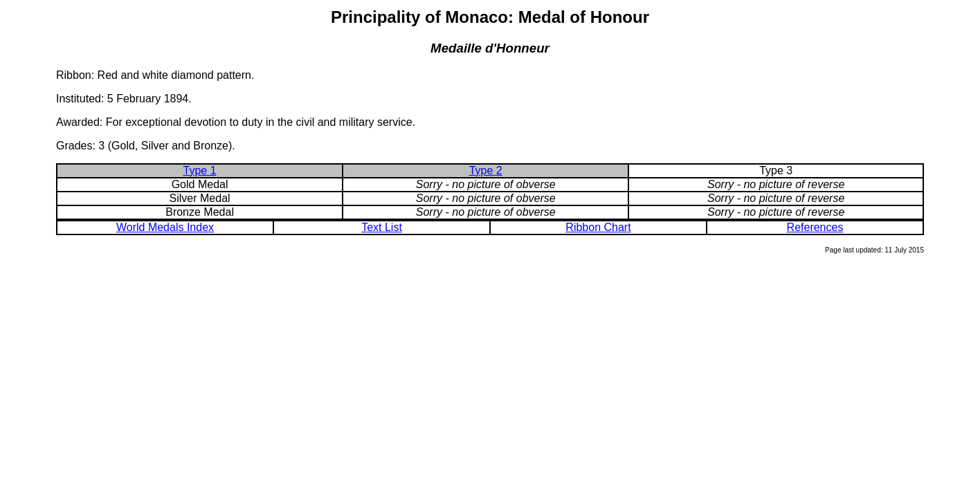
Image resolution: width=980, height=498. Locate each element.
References (815, 227)
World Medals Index (165, 227)
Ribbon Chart (598, 227)
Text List (382, 227)
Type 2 (486, 170)
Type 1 (200, 170)
